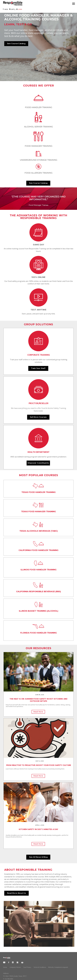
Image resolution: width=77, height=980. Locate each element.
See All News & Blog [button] (38, 857)
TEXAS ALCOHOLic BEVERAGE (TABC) (39, 531)
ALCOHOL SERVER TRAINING (38, 127)
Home (5, 967)
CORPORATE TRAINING (39, 355)
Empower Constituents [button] (38, 463)
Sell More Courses (38, 417)
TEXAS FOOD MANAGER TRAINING (38, 512)
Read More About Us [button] (16, 893)
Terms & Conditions (40, 967)
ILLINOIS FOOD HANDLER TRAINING (39, 570)
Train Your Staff (38, 368)
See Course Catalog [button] (38, 183)
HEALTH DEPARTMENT (38, 452)
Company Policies (15, 967)
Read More (38, 712)
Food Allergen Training (38, 173)
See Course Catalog (16, 44)
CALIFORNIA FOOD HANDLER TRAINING (38, 550)
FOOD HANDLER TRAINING (39, 107)
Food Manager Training (39, 146)
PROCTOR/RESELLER (39, 403)
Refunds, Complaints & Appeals (58, 967)
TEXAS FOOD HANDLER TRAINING (39, 492)
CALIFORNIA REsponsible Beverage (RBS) (38, 592)
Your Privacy (27, 967)
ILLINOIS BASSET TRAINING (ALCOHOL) (39, 611)
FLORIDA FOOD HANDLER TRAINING (39, 633)
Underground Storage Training (39, 160)
